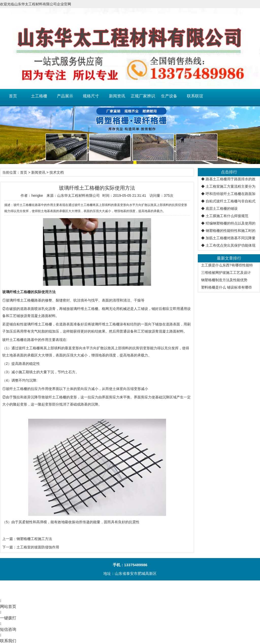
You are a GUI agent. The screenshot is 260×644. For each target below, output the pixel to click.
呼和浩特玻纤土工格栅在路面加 (231, 194)
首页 (13, 96)
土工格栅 (39, 96)
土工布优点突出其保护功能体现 (231, 245)
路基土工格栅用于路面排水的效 (231, 179)
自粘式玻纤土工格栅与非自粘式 (231, 201)
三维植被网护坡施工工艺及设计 (226, 273)
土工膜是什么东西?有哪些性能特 (227, 265)
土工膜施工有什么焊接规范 (227, 216)
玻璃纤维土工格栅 (20, 300)
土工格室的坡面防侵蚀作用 (38, 547)
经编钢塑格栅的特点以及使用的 (231, 223)
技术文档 (57, 172)
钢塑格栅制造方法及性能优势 (224, 280)
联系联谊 (195, 96)
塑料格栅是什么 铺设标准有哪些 (226, 287)
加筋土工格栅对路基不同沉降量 (231, 238)
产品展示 (65, 96)
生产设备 (169, 96)
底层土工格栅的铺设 (222, 208)
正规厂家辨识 (143, 96)
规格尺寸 (91, 96)
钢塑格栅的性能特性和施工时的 (231, 231)
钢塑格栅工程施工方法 (34, 539)
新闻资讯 (117, 96)
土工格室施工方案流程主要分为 (231, 186)
